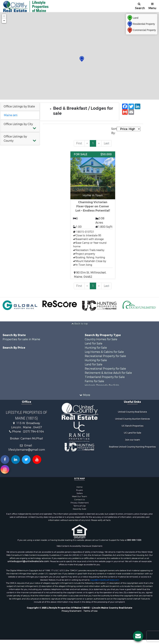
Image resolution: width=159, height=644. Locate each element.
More (85, 395)
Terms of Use (79, 506)
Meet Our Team (79, 496)
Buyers (79, 490)
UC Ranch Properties (133, 426)
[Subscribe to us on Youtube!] (37, 460)
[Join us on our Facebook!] (5, 460)
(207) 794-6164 (33, 432)
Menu (152, 6)
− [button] (4, 21)
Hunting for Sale (96, 348)
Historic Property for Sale (102, 385)
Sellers (80, 493)
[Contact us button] (138, 636)
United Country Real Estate (132, 412)
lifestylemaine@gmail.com (27, 450)
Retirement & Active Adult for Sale (108, 373)
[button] (20, 126)
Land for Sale (94, 343)
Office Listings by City (18, 124)
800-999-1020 (134, 540)
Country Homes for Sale (101, 339)
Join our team (133, 440)
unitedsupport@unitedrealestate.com (28, 561)
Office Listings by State (19, 106)
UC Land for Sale (133, 433)
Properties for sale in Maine (21, 339)
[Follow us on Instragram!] (5, 469)
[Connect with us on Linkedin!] (16, 460)
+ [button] (4, 16)
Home (79, 487)
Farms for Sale (94, 381)
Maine (10, 115)
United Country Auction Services (133, 419)
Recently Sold (79, 509)
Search (140, 6)
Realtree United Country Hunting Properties (132, 447)
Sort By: (114, 131)
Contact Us (79, 500)
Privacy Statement (80, 503)
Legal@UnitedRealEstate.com (105, 580)
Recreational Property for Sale (105, 356)
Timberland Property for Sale (105, 377)
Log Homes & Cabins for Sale (104, 352)
